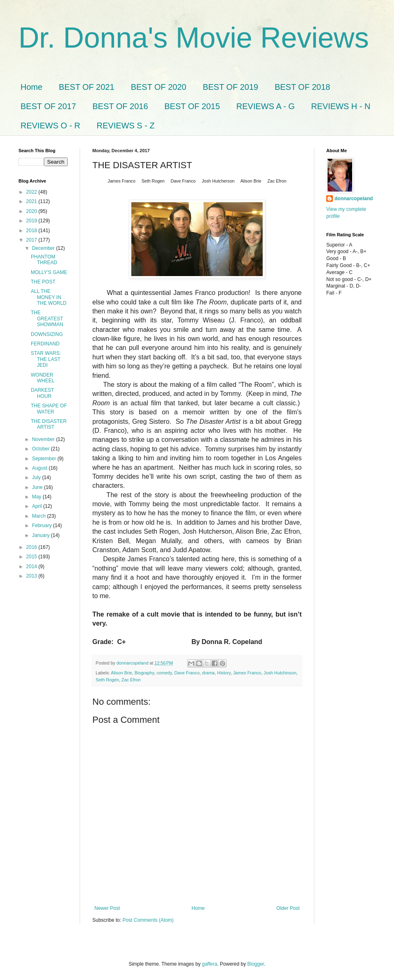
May (37, 497)
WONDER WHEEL (43, 378)
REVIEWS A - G (266, 106)
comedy (164, 673)
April (38, 506)
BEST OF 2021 (86, 87)
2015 (32, 557)
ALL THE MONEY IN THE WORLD (49, 297)
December (44, 248)
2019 (32, 221)
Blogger (256, 964)
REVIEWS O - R (50, 126)
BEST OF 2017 (48, 106)
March (40, 516)
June (38, 487)
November (44, 439)
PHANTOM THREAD (44, 260)
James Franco (247, 673)
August (40, 468)
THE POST (43, 282)
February (42, 525)
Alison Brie (121, 673)
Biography (144, 673)
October (41, 449)
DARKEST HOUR (42, 393)
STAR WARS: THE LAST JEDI (46, 359)
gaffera (210, 964)
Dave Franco (187, 673)
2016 (32, 547)
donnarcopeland (354, 199)
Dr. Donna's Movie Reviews (194, 38)
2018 (32, 231)
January (41, 535)
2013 (32, 576)
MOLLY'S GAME (49, 272)
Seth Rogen (107, 680)
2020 (32, 211)
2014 (32, 567)
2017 (32, 240)
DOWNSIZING (47, 334)
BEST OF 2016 (120, 106)
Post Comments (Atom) (148, 920)
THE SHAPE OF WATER (49, 409)
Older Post (288, 908)
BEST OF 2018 (302, 87)
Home (31, 87)
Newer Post (107, 908)
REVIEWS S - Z (126, 126)
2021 (32, 201)
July (37, 477)
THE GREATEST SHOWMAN (47, 319)
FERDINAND (45, 344)
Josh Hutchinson (280, 673)
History (224, 673)
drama (209, 673)
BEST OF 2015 (192, 106)
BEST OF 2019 (230, 87)
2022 (32, 192)
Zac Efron (131, 680)
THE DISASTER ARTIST (49, 424)
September (45, 459)
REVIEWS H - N (341, 106)
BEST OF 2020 (159, 87)
